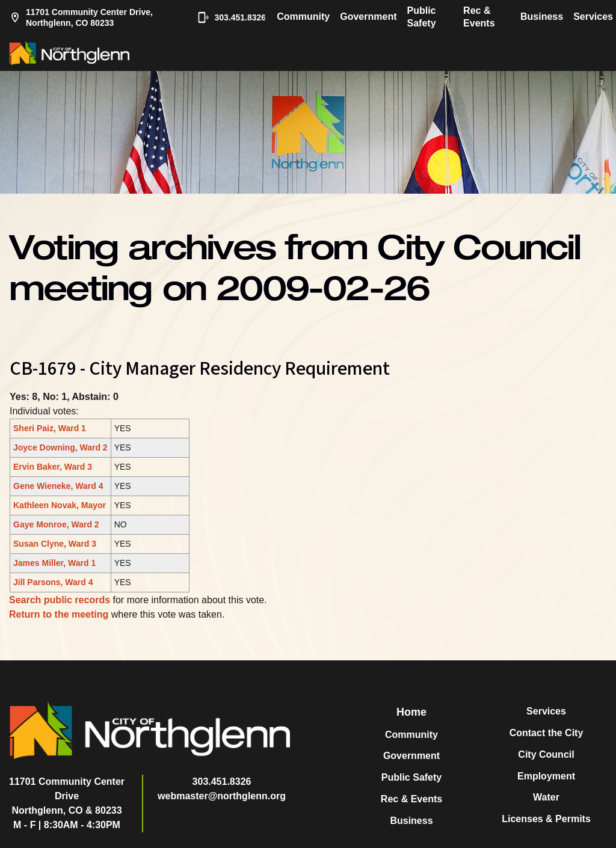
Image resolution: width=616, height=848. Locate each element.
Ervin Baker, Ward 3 (53, 467)
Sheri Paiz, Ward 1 (50, 428)
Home (411, 712)
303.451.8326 (226, 17)
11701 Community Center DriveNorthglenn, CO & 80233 (67, 796)
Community (303, 17)
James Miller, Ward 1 (54, 563)
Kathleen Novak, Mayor (60, 505)
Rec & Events (479, 17)
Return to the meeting (59, 614)
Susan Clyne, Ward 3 (55, 544)
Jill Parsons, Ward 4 (53, 582)
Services (593, 17)
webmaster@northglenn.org (222, 796)
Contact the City (547, 733)
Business (542, 17)
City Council (546, 754)
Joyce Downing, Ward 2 (60, 447)
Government (368, 17)
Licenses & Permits (546, 819)
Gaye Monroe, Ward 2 (56, 524)
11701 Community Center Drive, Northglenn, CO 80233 (81, 17)
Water (546, 797)
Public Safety (422, 17)
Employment (546, 776)
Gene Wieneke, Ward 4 (58, 486)
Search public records (60, 600)
